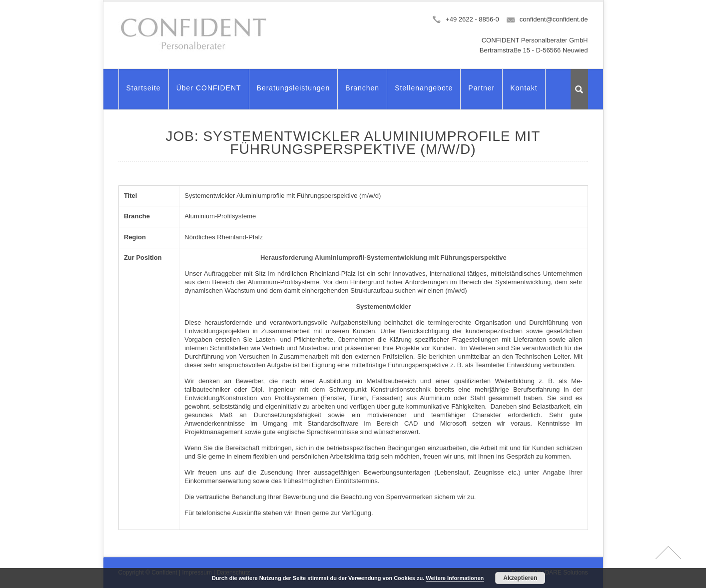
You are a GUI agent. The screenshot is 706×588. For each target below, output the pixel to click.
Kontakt (524, 93)
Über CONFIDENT (209, 93)
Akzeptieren (520, 578)
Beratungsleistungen (294, 93)
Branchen (362, 93)
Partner (481, 93)
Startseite (144, 93)
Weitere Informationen (455, 578)
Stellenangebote (424, 93)
